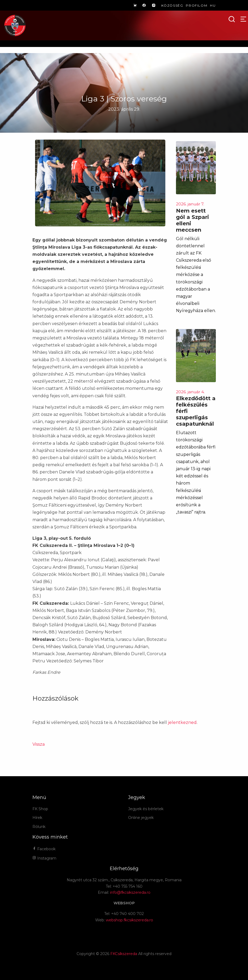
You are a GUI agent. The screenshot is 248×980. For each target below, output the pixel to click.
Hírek (37, 818)
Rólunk (39, 827)
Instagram (44, 858)
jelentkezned (182, 722)
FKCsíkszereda (124, 954)
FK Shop (40, 809)
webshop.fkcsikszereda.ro (129, 920)
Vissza (39, 744)
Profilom (197, 5)
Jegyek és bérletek (146, 809)
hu (213, 5)
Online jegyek (141, 818)
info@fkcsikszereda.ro (130, 892)
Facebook (44, 849)
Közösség (172, 5)
